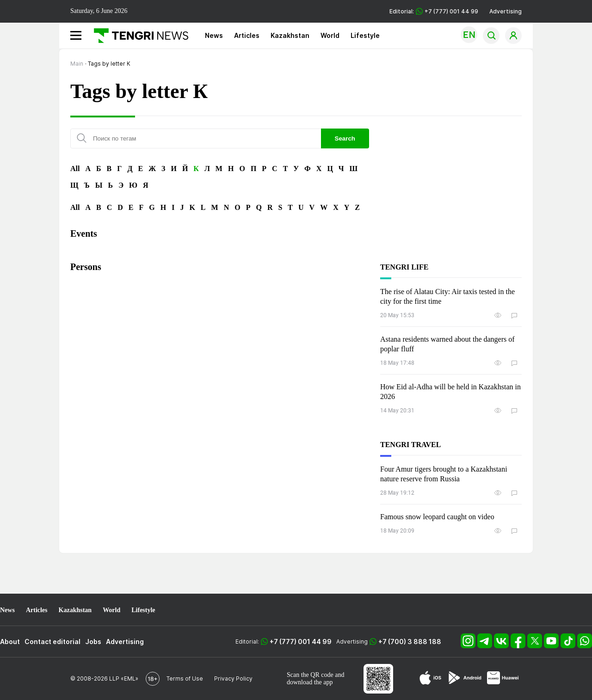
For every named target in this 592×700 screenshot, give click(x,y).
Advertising (506, 11)
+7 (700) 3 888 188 (410, 642)
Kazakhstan (290, 35)
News (214, 35)
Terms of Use (185, 679)
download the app (310, 682)
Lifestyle (365, 35)
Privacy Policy (233, 679)
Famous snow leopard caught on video (437, 517)
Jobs (93, 642)
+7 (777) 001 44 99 (301, 642)
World (330, 35)
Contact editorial (52, 642)
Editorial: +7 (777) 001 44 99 (434, 11)
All (75, 169)
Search (345, 138)
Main (77, 64)
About (10, 642)
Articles (247, 35)
